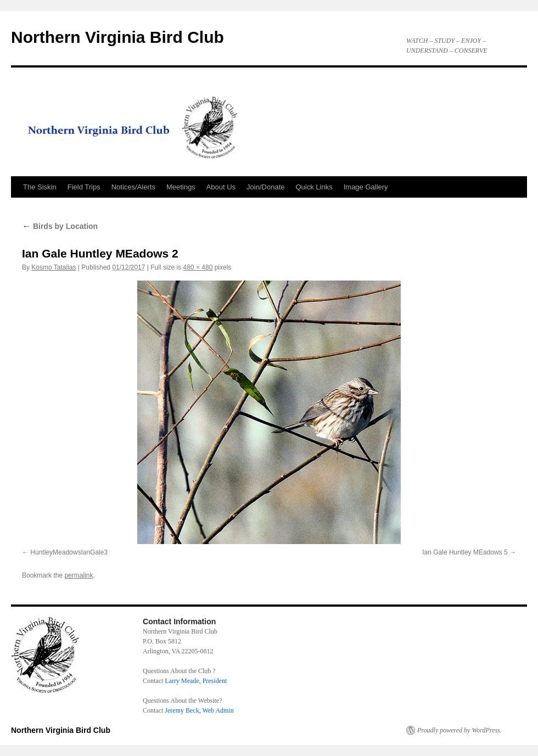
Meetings (181, 187)
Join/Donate (265, 187)
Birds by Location (60, 226)
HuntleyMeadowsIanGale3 (69, 552)
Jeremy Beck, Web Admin (199, 710)
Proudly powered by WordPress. (459, 730)
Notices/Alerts (133, 187)
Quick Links (314, 187)
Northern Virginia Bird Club (117, 37)
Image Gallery (366, 187)
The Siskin (40, 187)
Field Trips (84, 187)
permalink (79, 575)
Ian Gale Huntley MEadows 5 (465, 552)
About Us (221, 187)
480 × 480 (198, 267)
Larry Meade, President (196, 681)
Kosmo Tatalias (54, 267)
